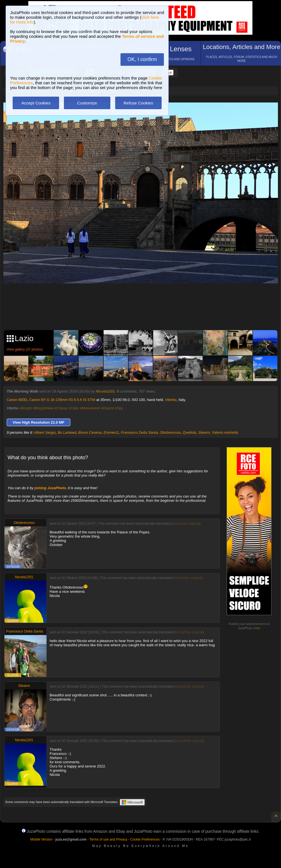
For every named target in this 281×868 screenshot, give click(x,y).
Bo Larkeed (67, 432)
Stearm (204, 432)
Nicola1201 (105, 391)
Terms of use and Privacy (108, 839)
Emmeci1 (111, 432)
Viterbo (171, 400)
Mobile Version (41, 839)
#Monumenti (90, 408)
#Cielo (74, 408)
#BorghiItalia (43, 408)
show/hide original (186, 524)
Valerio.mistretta (225, 432)
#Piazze (107, 408)
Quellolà (189, 432)
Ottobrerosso (170, 432)
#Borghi (26, 408)
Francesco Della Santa (139, 432)
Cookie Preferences (145, 839)
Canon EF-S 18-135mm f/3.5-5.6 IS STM (62, 400)
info (257, 628)
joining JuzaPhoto (50, 488)
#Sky (119, 408)
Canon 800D (17, 400)
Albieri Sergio (45, 432)
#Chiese (61, 408)
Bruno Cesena (90, 432)
